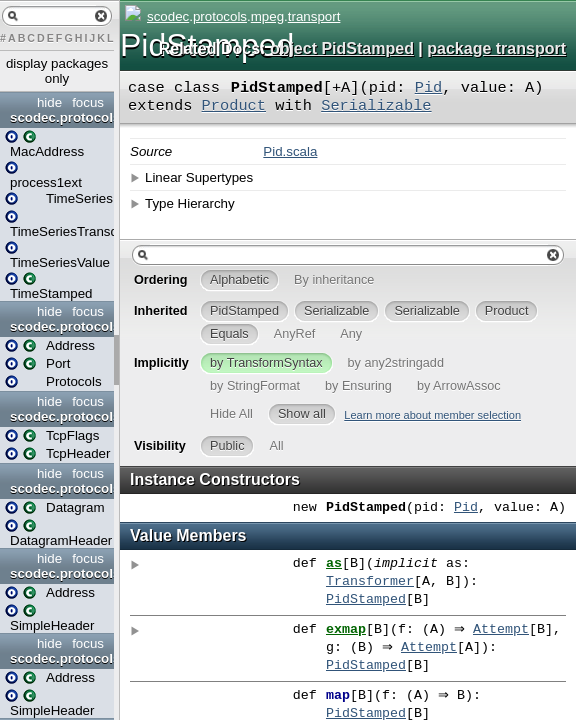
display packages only (57, 71)
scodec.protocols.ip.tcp (59, 416)
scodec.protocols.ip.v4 (59, 573)
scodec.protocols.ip (59, 326)
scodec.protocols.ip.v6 (59, 658)
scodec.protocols (59, 117)
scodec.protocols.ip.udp (59, 488)
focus (88, 102)
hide (49, 102)
